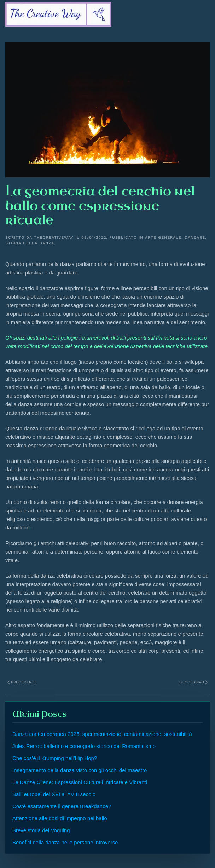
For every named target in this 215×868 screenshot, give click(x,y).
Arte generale (163, 237)
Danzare (195, 237)
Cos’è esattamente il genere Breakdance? (62, 806)
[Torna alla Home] (58, 14)
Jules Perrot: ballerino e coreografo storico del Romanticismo (84, 746)
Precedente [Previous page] (22, 682)
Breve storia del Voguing (41, 830)
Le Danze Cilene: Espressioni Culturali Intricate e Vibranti (80, 782)
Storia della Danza (30, 243)
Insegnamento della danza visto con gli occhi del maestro (80, 770)
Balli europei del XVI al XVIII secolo (54, 794)
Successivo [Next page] (193, 682)
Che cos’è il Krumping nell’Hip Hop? (55, 758)
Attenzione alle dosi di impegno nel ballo (60, 818)
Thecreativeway (54, 237)
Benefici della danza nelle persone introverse (65, 842)
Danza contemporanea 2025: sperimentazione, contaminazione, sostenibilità (102, 734)
